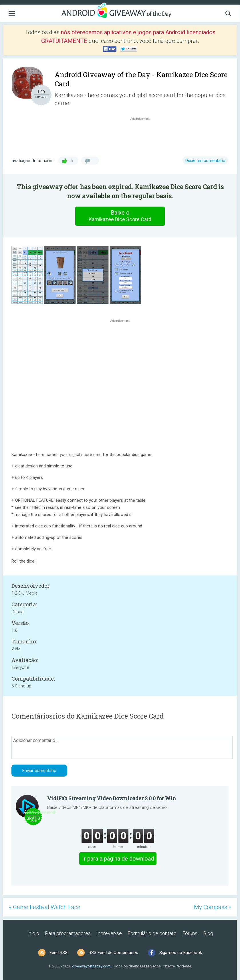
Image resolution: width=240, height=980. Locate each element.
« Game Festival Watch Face (45, 907)
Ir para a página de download (118, 859)
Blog (208, 933)
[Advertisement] (143, 135)
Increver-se (109, 933)
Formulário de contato (152, 933)
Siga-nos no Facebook (181, 953)
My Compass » (213, 907)
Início (33, 933)
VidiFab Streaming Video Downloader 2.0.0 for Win (112, 798)
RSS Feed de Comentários (113, 953)
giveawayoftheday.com (91, 966)
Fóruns (190, 933)
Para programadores (68, 933)
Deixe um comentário (205, 161)
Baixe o (120, 216)
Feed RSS (58, 953)
